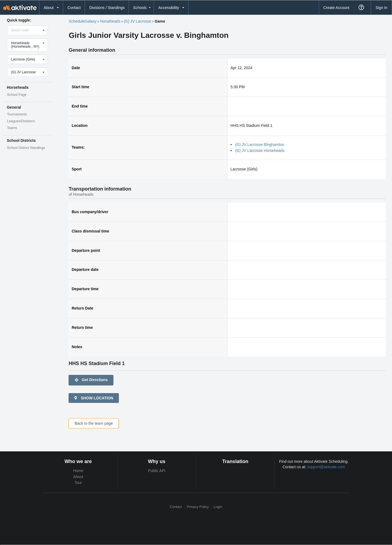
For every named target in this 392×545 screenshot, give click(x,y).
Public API (157, 471)
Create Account (336, 8)
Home (78, 471)
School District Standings (26, 148)
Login (218, 507)
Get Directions (91, 380)
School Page (17, 95)
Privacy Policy (198, 507)
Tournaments (17, 114)
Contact (74, 8)
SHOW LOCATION (93, 398)
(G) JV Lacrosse (138, 21)
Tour (78, 483)
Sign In (381, 8)
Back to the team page (94, 423)
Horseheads (110, 21)
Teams (12, 128)
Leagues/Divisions (21, 121)
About (78, 477)
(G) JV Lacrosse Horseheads (260, 151)
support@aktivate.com (326, 467)
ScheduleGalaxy (82, 21)
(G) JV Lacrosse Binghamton (260, 145)
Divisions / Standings (107, 8)
